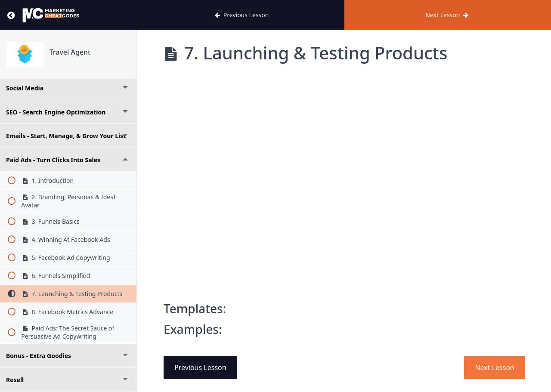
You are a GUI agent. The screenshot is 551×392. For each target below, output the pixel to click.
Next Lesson (495, 367)
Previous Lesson (200, 367)
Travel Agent (70, 52)
